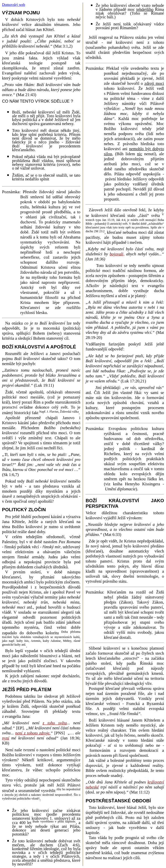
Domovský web (14, 5)
